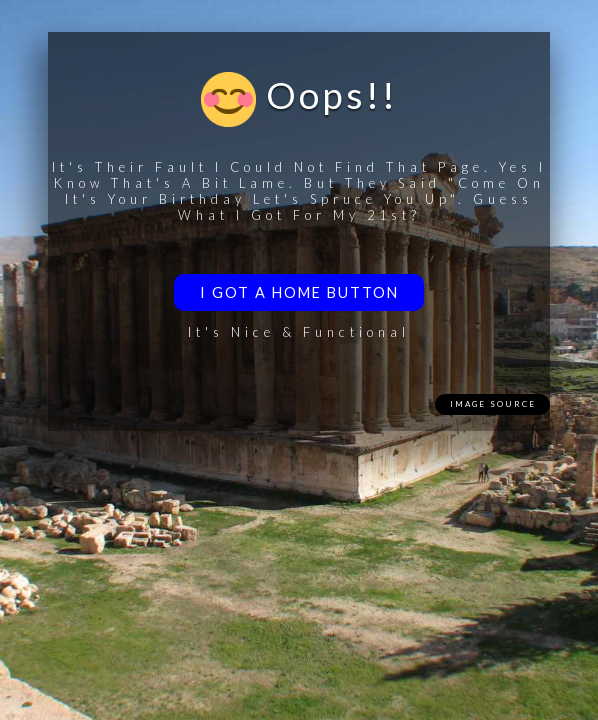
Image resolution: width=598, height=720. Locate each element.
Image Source (493, 404)
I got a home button (299, 292)
